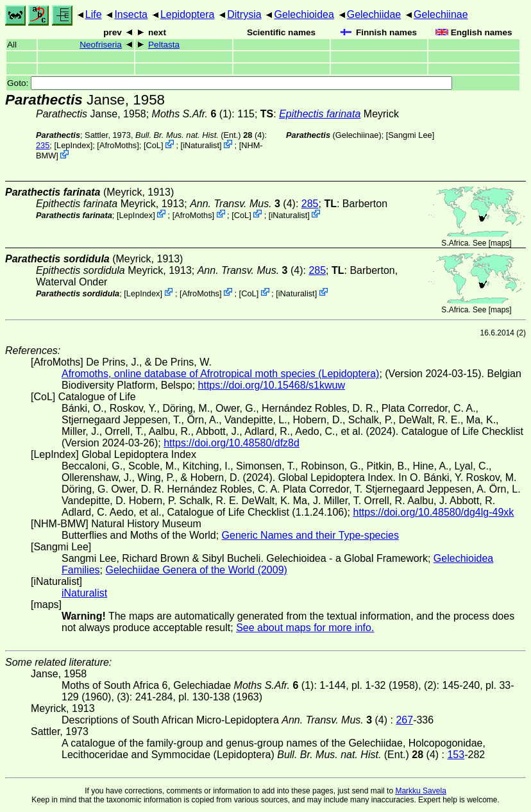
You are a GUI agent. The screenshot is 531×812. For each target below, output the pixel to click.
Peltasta (164, 45)
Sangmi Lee (410, 135)
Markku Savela (420, 791)
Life (94, 14)
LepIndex (73, 145)
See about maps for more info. (305, 628)
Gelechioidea (304, 14)
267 (404, 720)
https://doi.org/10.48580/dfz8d (232, 443)
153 (456, 755)
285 (310, 204)
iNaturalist (201, 145)
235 (43, 145)
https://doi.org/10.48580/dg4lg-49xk (433, 512)
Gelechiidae (374, 14)
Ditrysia (244, 14)
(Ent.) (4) (200, 135)
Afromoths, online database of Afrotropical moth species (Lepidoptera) (220, 374)
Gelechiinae (441, 14)
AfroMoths (118, 145)
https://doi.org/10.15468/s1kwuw (272, 385)
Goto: (230, 83)
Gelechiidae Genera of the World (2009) (196, 570)
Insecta (131, 14)
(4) (243, 204)
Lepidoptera (188, 14)
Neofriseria (101, 45)
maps (500, 243)
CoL (153, 145)
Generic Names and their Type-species (310, 535)
